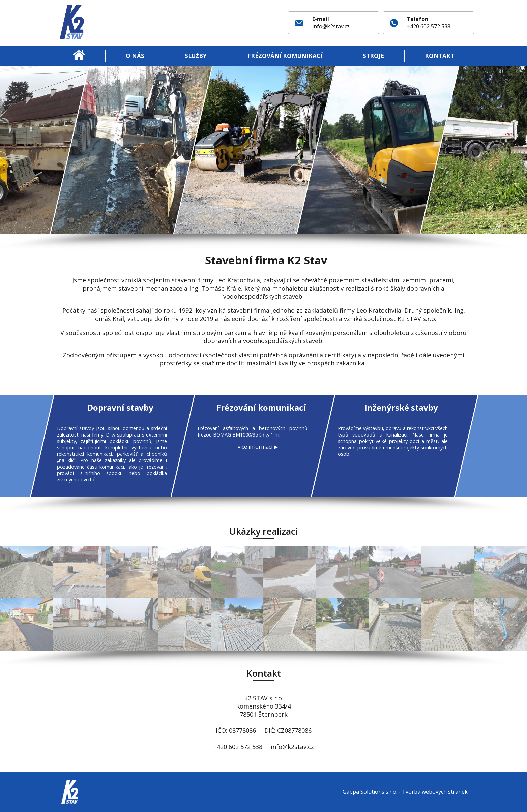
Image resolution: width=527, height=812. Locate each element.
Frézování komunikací (285, 56)
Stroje (373, 56)
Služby (196, 56)
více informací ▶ (257, 447)
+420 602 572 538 (429, 26)
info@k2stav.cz (331, 26)
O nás (135, 56)
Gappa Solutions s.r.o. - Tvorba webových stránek (405, 792)
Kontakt (440, 56)
